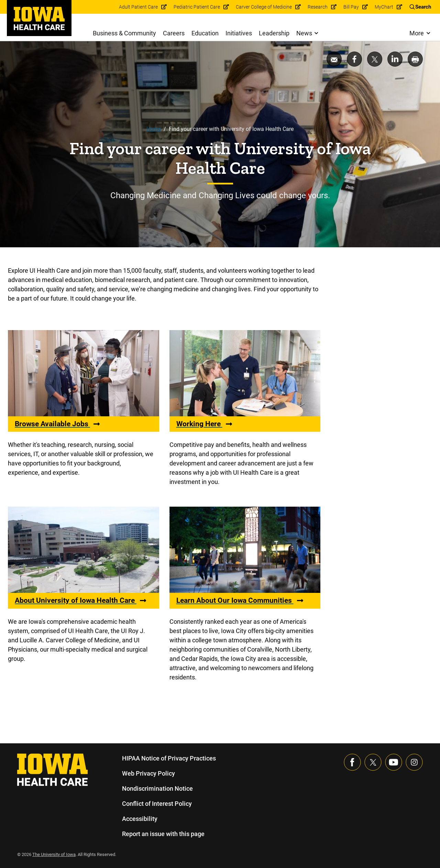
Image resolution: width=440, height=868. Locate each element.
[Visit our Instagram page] (414, 762)
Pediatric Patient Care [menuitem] (198, 7)
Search (423, 7)
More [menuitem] (416, 33)
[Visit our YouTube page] (394, 762)
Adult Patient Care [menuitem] (140, 7)
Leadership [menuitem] (274, 33)
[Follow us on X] (373, 762)
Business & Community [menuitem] (125, 33)
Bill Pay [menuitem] (352, 7)
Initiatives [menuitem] (239, 33)
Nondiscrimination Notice (157, 788)
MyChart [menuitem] (384, 7)
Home (153, 129)
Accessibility (140, 819)
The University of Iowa (55, 854)
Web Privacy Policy (148, 773)
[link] (39, 19)
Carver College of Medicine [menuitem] (264, 7)
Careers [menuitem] (174, 33)
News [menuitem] (304, 33)
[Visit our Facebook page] (352, 762)
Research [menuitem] (318, 7)
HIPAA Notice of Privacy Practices (169, 758)
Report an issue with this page (164, 834)
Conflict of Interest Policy (157, 804)
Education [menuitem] (205, 33)
